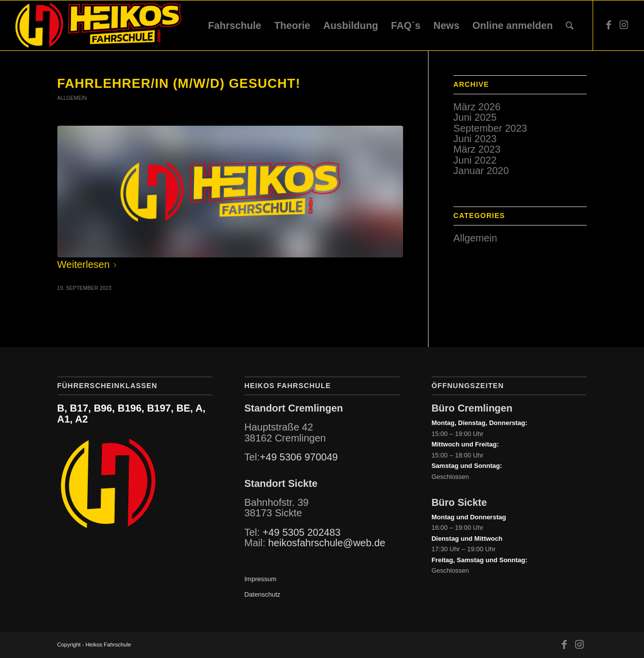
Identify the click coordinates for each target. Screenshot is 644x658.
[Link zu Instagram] (624, 25)
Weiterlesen (89, 264)
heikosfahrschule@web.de (327, 543)
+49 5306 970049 (299, 457)
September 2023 (490, 128)
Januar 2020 (481, 171)
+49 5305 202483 (301, 532)
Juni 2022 (475, 160)
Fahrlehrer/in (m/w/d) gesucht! (179, 83)
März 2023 (477, 149)
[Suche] (570, 25)
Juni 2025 (475, 117)
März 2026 (477, 107)
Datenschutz (262, 594)
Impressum (260, 579)
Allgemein (72, 98)
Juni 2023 (475, 139)
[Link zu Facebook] (609, 25)
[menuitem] (235, 25)
